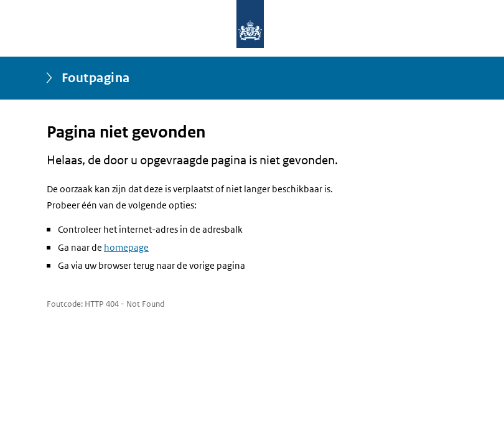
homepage (126, 247)
